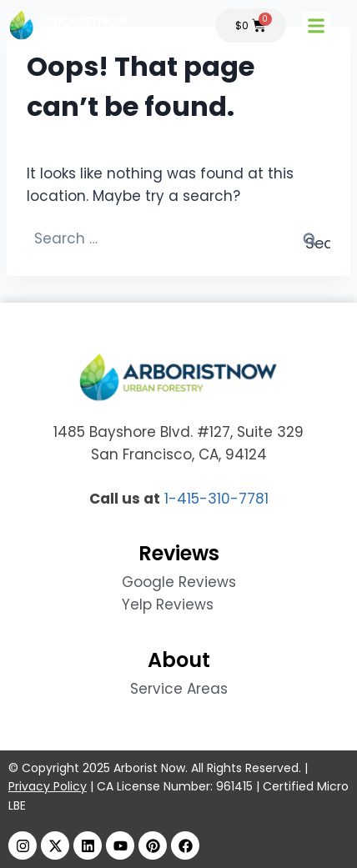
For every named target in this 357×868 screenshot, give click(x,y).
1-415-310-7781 (216, 499)
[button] (327, 25)
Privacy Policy (48, 786)
